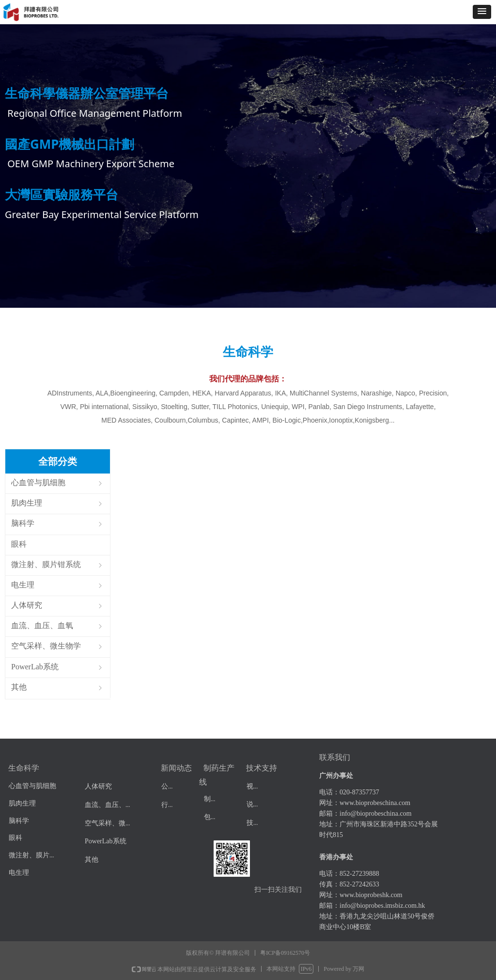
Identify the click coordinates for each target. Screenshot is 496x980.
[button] (482, 12)
